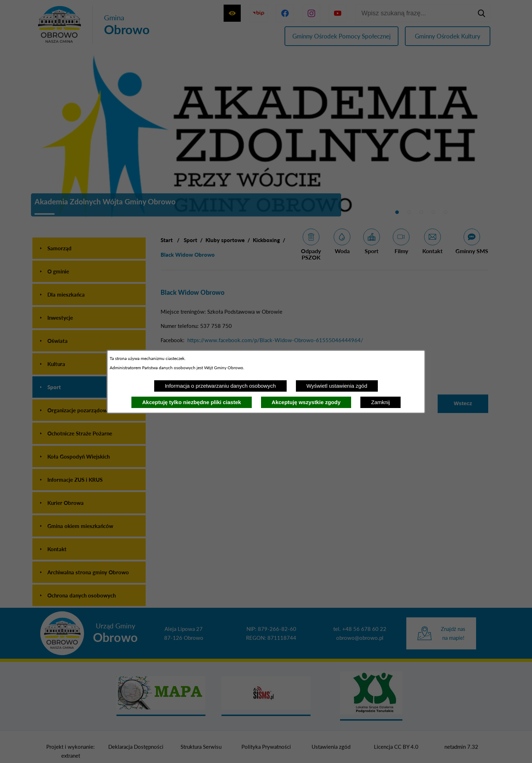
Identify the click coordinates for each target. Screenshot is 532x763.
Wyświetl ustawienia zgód (337, 386)
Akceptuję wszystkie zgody (306, 402)
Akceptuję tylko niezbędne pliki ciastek (192, 402)
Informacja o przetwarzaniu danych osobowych (220, 386)
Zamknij (380, 402)
